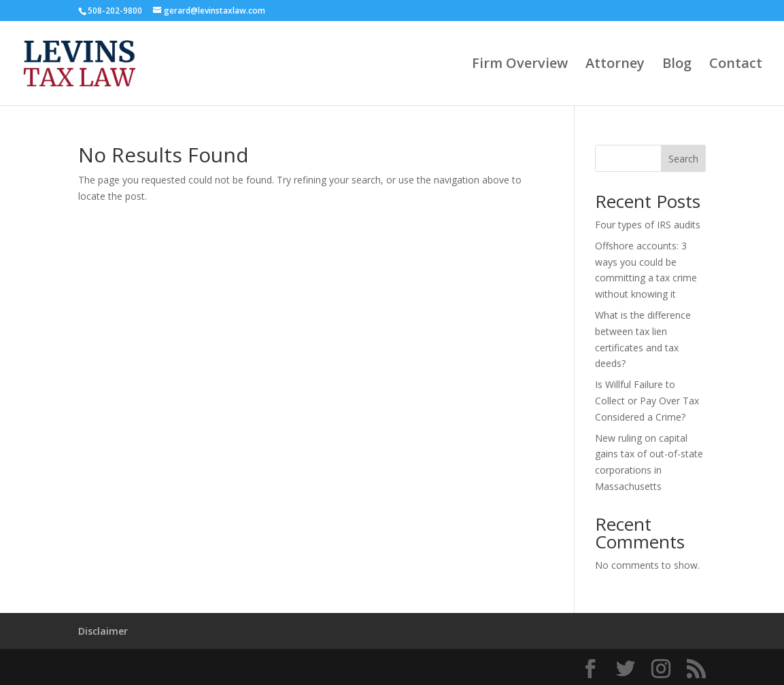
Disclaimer (103, 631)
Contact (736, 65)
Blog (677, 65)
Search (683, 159)
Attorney (615, 65)
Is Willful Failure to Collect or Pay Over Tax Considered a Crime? (647, 401)
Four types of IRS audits (648, 225)
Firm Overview (520, 65)
